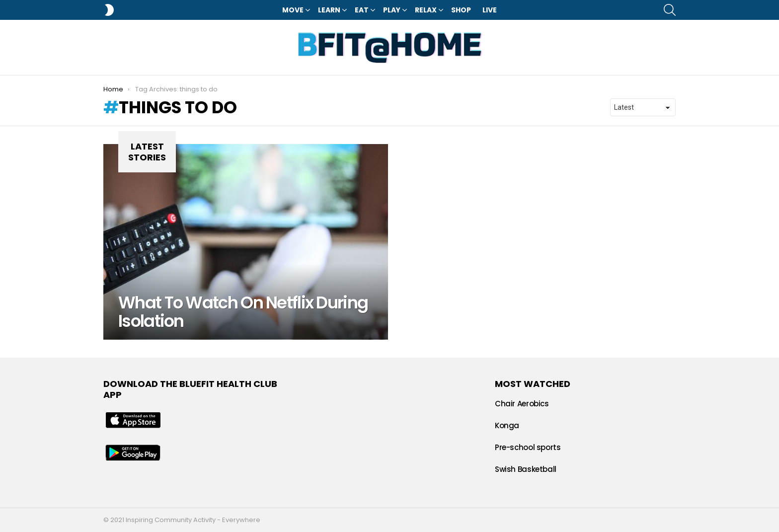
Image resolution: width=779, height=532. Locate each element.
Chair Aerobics (522, 404)
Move (293, 10)
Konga (507, 425)
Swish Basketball (526, 469)
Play (392, 10)
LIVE (490, 10)
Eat (362, 10)
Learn (329, 10)
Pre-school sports (528, 447)
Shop (461, 10)
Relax (426, 10)
